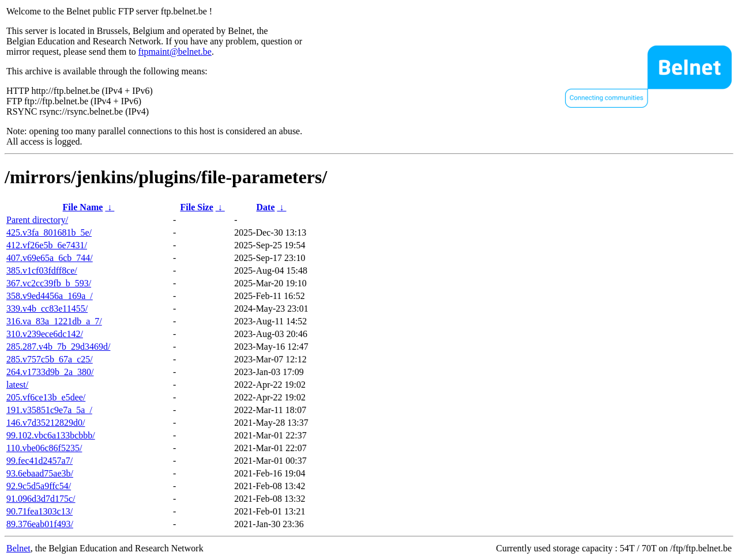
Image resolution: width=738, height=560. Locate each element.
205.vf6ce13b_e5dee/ (46, 397)
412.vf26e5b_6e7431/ (47, 245)
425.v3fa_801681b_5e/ (49, 232)
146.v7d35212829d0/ (46, 423)
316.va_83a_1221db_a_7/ (54, 321)
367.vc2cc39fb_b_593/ (49, 283)
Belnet (18, 548)
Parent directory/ (37, 220)
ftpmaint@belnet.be (175, 52)
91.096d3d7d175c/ (41, 499)
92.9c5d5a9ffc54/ (39, 486)
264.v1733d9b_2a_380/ (50, 372)
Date (266, 207)
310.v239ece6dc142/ (45, 334)
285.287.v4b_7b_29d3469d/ (58, 347)
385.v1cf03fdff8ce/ (42, 270)
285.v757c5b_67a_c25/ (50, 359)
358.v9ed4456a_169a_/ (50, 296)
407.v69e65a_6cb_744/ (50, 258)
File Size (196, 207)
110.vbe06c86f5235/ (44, 448)
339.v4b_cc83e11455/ (47, 309)
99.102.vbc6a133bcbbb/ (51, 435)
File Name (83, 207)
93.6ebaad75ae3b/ (40, 473)
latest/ (17, 385)
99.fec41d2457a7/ (39, 461)
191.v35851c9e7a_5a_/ (49, 410)
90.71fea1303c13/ (39, 511)
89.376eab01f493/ (40, 524)
